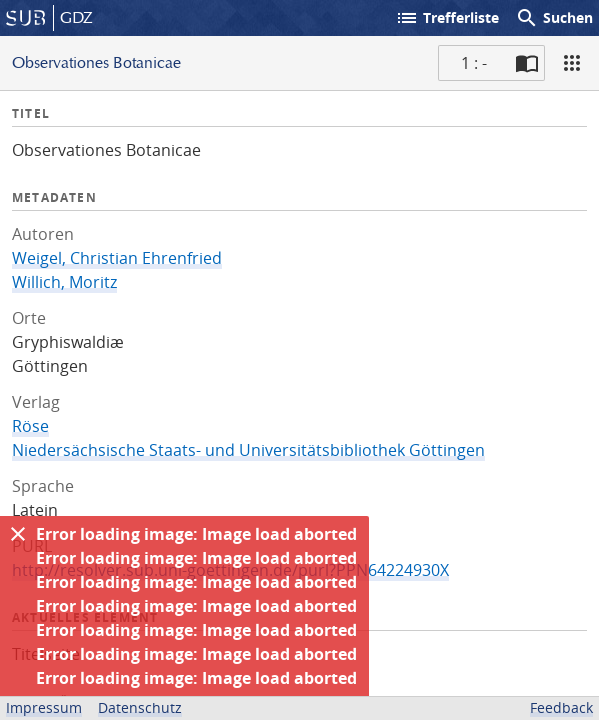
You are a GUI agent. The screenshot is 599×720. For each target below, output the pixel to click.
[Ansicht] (572, 63)
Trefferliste (447, 18)
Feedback (561, 707)
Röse (30, 426)
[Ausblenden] (18, 534)
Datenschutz (140, 707)
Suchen (554, 18)
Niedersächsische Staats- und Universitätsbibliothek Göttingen (248, 450)
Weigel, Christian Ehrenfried (117, 258)
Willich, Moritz (64, 282)
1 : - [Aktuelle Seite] (474, 63)
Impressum (44, 707)
